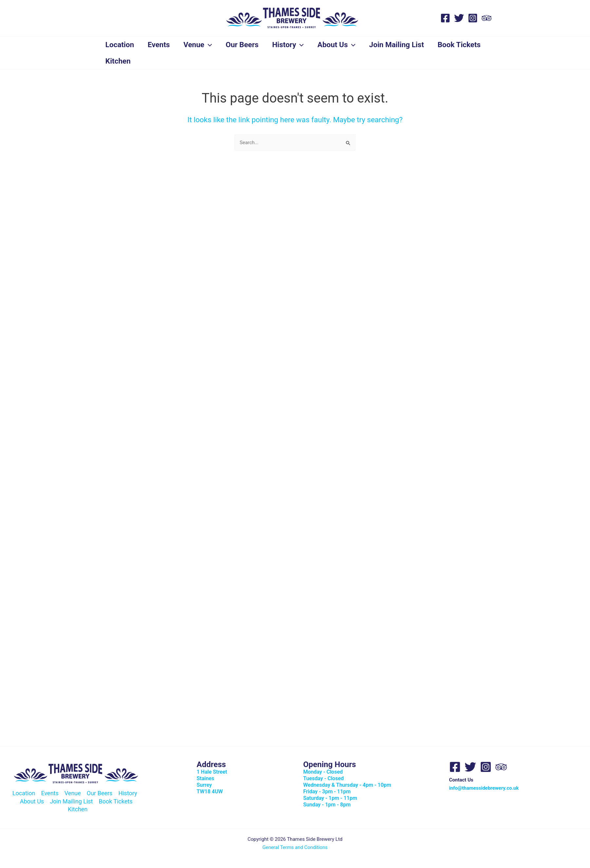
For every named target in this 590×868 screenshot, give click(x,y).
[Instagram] (473, 18)
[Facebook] (445, 18)
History (293, 45)
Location (120, 45)
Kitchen (176, 61)
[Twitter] (459, 18)
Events (160, 45)
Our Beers (246, 45)
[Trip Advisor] (487, 18)
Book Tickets (128, 61)
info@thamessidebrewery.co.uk (484, 788)
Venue (201, 45)
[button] (211, 45)
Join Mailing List (404, 45)
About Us (342, 45)
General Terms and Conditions (295, 847)
